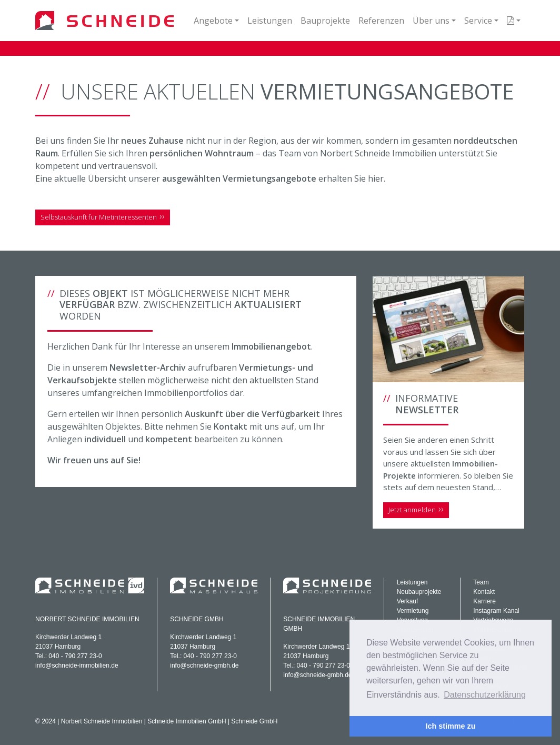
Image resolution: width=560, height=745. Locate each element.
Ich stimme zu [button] (450, 726)
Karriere (484, 601)
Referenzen (381, 21)
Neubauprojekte (419, 592)
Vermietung (413, 611)
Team (481, 582)
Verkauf (408, 601)
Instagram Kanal (496, 611)
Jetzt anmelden (412, 510)
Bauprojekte (325, 21)
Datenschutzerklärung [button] (485, 695)
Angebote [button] (213, 21)
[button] (514, 21)
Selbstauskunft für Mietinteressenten (99, 217)
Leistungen (270, 21)
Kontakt (484, 592)
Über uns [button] (431, 21)
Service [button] (478, 21)
